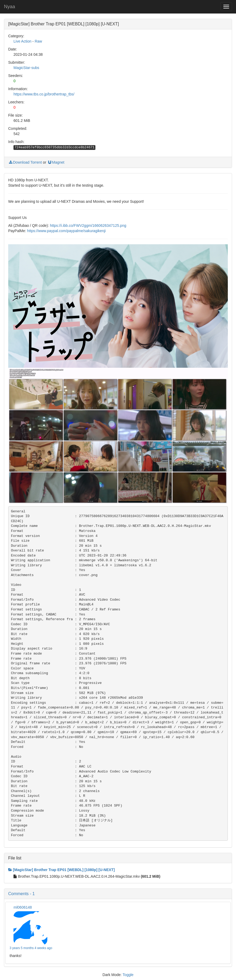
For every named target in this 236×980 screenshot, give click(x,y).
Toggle (128, 975)
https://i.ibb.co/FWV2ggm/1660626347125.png (88, 226)
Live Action (22, 41)
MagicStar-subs (26, 68)
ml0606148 (23, 907)
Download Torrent (25, 162)
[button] (118, 894)
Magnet (56, 162)
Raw (38, 41)
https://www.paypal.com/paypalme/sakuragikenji (66, 231)
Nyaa (10, 7)
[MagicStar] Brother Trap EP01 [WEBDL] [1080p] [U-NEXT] (61, 870)
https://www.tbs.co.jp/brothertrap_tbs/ (44, 94)
